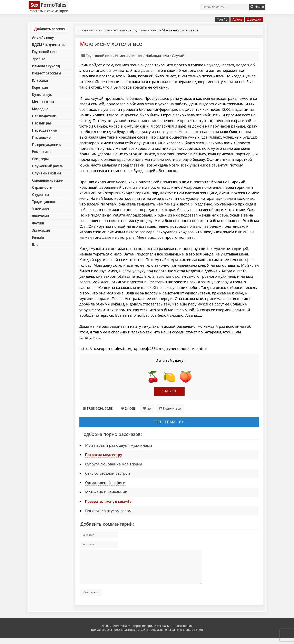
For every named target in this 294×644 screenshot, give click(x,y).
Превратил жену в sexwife (108, 501)
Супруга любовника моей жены (114, 464)
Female (38, 237)
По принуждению (47, 144)
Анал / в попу (43, 37)
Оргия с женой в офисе (105, 483)
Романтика (41, 152)
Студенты (41, 194)
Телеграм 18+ (169, 422)
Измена (122, 56)
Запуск (169, 391)
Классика (40, 80)
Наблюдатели (44, 116)
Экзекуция (41, 230)
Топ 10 (222, 19)
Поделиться (170, 408)
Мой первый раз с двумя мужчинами (119, 445)
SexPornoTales (121, 632)
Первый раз (42, 123)
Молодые (40, 109)
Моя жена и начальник (106, 492)
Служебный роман (48, 166)
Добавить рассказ (49, 29)
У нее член (41, 209)
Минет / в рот (43, 102)
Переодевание (44, 130)
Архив (237, 19)
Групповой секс (45, 52)
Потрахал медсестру (104, 455)
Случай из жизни (46, 173)
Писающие (41, 137)
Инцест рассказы (47, 73)
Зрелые (39, 59)
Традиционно (44, 202)
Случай (178, 56)
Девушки (254, 19)
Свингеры (40, 159)
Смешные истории (48, 180)
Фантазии (40, 216)
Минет (137, 56)
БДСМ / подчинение (49, 44)
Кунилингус (42, 94)
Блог (36, 244)
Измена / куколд (46, 66)
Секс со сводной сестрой (108, 473)
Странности (42, 187)
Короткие (40, 87)
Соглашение (184, 632)
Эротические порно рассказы (103, 30)
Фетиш (38, 223)
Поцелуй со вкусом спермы (110, 511)
